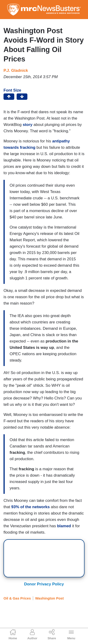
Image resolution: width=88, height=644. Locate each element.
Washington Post (49, 598)
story (28, 125)
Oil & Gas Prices (17, 598)
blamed (64, 526)
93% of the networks (30, 507)
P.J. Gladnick (16, 70)
